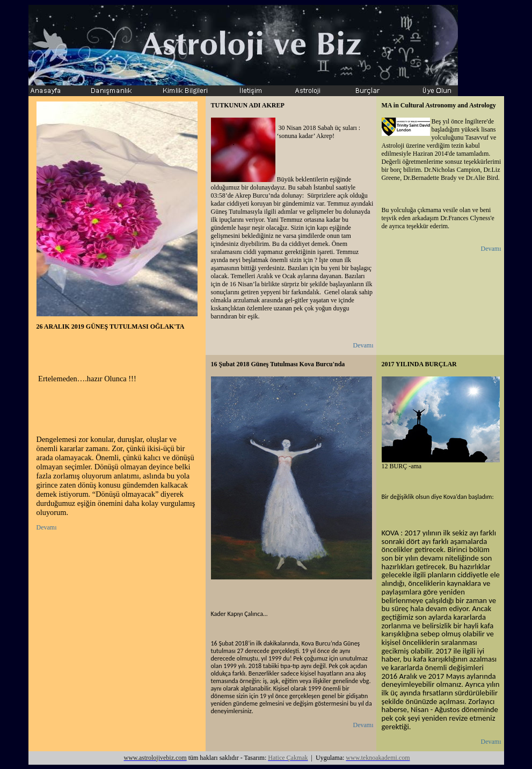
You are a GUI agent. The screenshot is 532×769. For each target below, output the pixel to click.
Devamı (47, 527)
